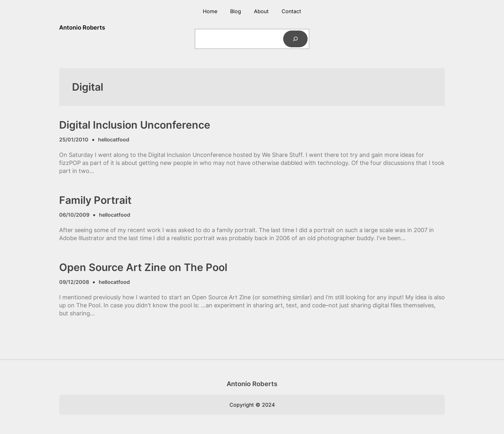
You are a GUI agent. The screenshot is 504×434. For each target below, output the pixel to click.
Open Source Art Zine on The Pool (143, 267)
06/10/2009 (74, 215)
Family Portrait (95, 200)
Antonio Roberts (82, 27)
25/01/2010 (74, 140)
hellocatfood (114, 140)
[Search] (295, 39)
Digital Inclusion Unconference (135, 125)
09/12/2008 (74, 282)
